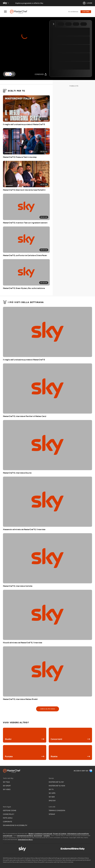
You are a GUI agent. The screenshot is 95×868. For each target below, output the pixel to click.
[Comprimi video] (54, 24)
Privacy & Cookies (60, 834)
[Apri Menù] (7, 12)
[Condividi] (41, 74)
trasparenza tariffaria (25, 836)
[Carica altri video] (48, 709)
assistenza (38, 836)
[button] (10, 74)
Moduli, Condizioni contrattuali (40, 834)
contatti (47, 836)
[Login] (87, 3)
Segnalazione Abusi (25, 840)
